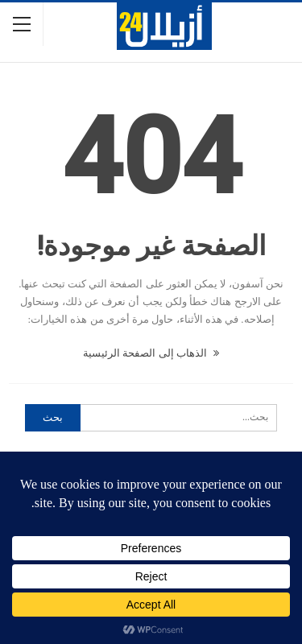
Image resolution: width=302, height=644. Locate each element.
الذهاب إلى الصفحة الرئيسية (151, 353)
